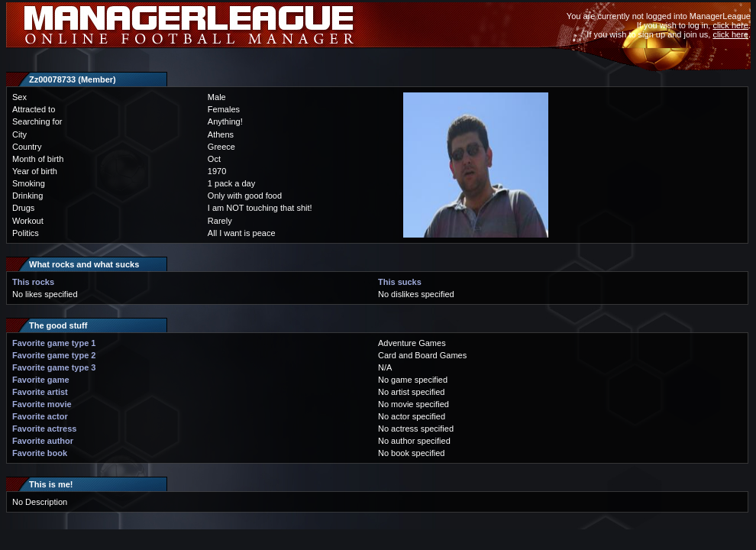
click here (730, 25)
